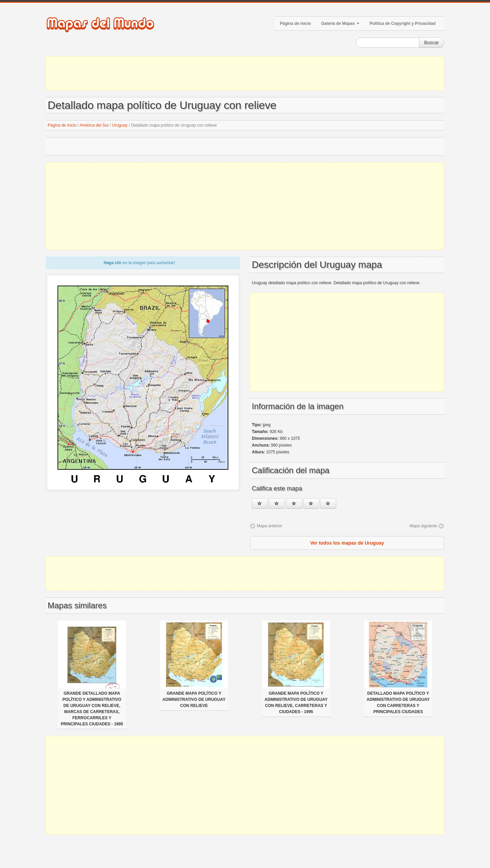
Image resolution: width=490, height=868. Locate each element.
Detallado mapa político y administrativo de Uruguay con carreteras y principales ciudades (398, 703)
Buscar (431, 43)
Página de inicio (296, 23)
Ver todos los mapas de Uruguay (347, 543)
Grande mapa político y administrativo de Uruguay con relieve (194, 700)
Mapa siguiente (423, 526)
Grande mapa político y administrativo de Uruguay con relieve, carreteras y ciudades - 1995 (296, 703)
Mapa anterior (269, 526)
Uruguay (120, 125)
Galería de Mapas (340, 23)
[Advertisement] (245, 73)
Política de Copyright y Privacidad (403, 23)
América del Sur (94, 125)
